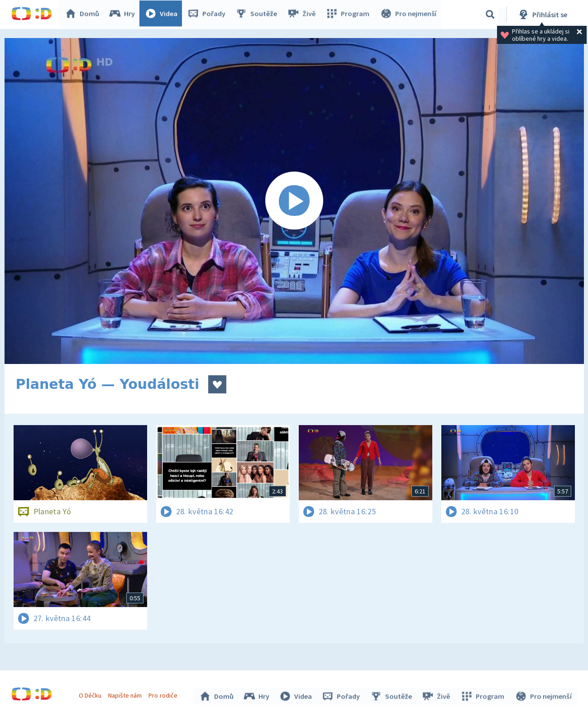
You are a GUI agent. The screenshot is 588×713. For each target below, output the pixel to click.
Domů (84, 14)
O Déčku (91, 694)
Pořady (209, 14)
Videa (163, 14)
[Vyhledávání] (490, 14)
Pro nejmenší (409, 14)
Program (349, 14)
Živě (303, 14)
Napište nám (126, 694)
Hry (124, 14)
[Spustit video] (294, 201)
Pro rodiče (164, 694)
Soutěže (258, 14)
